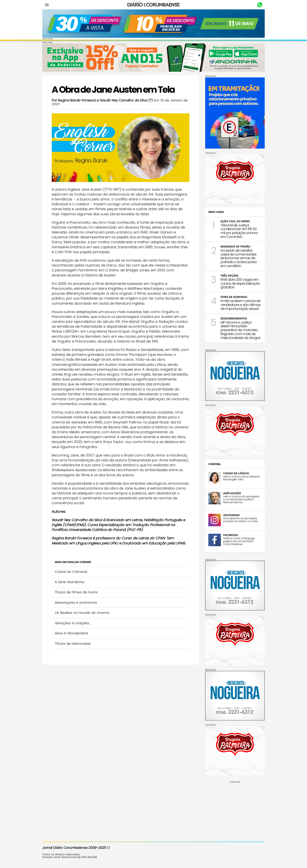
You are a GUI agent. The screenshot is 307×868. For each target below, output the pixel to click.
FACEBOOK (231, 535)
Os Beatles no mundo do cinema (82, 613)
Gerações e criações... (73, 623)
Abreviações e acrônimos (76, 603)
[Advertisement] (235, 807)
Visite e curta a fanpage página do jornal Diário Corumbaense (239, 541)
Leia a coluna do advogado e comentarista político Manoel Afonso (241, 499)
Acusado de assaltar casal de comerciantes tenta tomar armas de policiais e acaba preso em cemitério (239, 258)
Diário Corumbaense (154, 5)
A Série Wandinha (69, 582)
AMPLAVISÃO (232, 493)
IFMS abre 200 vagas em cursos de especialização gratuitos (240, 283)
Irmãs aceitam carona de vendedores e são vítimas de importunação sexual (240, 305)
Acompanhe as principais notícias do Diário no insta (241, 520)
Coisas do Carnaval (71, 572)
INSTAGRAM (231, 515)
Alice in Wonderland (71, 633)
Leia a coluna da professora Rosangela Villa (242, 478)
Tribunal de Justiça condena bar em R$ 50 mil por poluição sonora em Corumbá (239, 231)
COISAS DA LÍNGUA (236, 473)
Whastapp (260, 5)
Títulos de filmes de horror (76, 592)
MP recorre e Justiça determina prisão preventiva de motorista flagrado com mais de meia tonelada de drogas (240, 330)
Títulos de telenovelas (73, 644)
